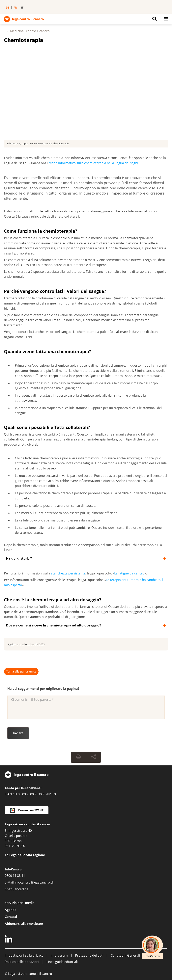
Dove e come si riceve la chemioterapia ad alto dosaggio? (54, 625)
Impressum (59, 955)
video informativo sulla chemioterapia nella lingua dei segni (94, 163)
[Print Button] (78, 757)
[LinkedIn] (9, 940)
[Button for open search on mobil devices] (155, 20)
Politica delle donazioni (22, 962)
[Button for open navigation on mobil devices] (166, 20)
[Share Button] (94, 757)
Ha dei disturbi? (19, 558)
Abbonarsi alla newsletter (24, 924)
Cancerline (20, 889)
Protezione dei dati (89, 955)
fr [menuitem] (15, 7)
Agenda (11, 910)
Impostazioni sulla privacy (24, 955)
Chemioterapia (24, 40)
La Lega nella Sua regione (25, 855)
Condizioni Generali (125, 955)
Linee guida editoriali (62, 962)
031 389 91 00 (15, 846)
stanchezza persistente (68, 573)
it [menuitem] (22, 7)
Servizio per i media (20, 903)
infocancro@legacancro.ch (34, 882)
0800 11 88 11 (15, 876)
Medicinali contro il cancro (30, 31)
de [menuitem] (8, 7)
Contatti (11, 917)
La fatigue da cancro (129, 573)
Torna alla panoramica (21, 671)
